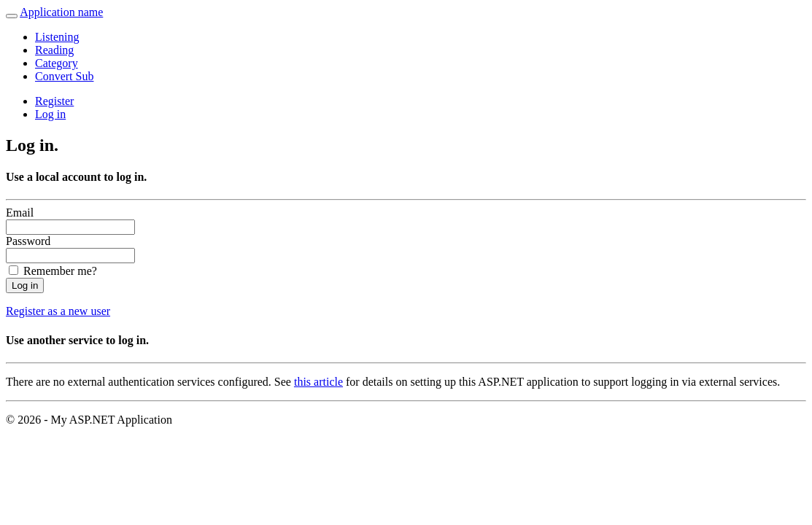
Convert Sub (64, 76)
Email (20, 213)
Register (54, 101)
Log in (50, 114)
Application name (61, 12)
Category (57, 63)
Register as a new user (58, 311)
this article (318, 382)
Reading (54, 50)
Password (28, 241)
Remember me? (60, 271)
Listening (57, 37)
